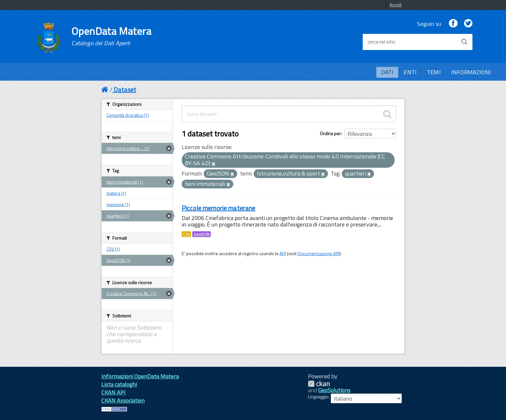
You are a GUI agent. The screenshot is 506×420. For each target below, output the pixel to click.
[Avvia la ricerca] (464, 42)
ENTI (410, 72)
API (283, 254)
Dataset (125, 90)
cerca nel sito (381, 42)
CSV (186, 234)
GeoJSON (202, 234)
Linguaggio (318, 397)
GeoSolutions (334, 390)
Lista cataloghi (119, 384)
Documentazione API (319, 254)
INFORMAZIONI (471, 72)
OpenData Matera (111, 36)
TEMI (434, 72)
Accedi (395, 5)
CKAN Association (123, 400)
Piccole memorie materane (218, 208)
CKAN (319, 384)
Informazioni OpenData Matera (140, 376)
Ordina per (330, 133)
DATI (387, 72)
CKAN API (113, 392)
